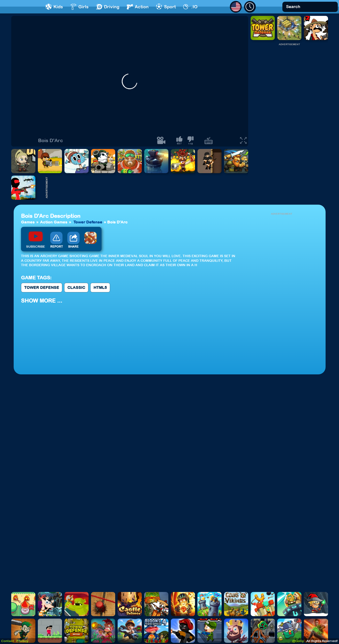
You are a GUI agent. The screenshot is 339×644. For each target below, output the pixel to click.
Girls (79, 7)
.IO (190, 7)
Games (28, 222)
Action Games (54, 222)
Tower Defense (88, 222)
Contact (8, 641)
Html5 (100, 287)
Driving (108, 7)
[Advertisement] (289, 119)
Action (138, 7)
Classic (76, 287)
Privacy (22, 641)
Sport (166, 7)
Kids (54, 7)
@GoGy (298, 641)
